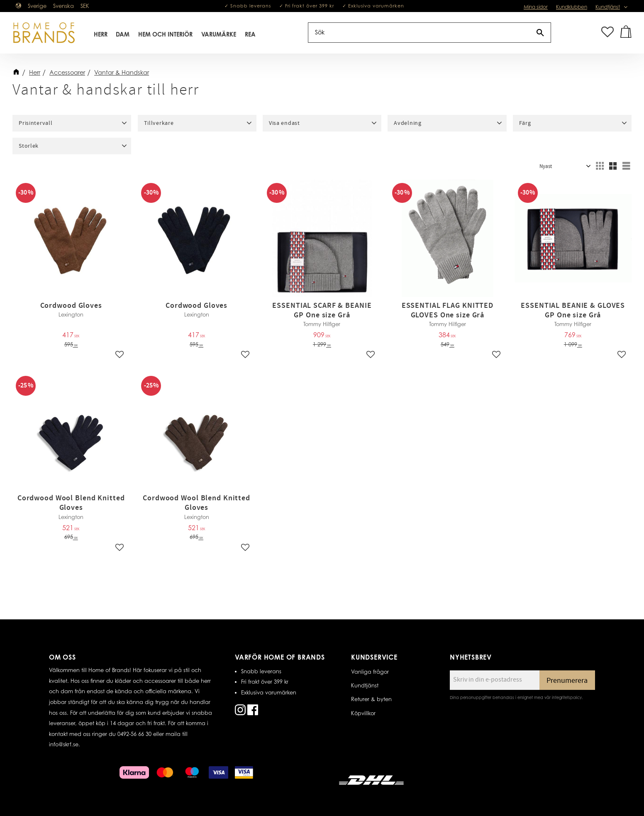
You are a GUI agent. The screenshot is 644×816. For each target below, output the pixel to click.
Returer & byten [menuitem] (371, 699)
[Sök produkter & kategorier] (419, 33)
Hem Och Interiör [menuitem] (166, 35)
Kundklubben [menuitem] (572, 7)
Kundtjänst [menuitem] (608, 7)
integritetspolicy (567, 697)
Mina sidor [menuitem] (536, 7)
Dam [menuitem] (123, 35)
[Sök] (540, 33)
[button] (607, 33)
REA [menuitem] (250, 35)
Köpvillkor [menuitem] (363, 713)
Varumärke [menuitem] (219, 35)
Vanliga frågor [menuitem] (370, 672)
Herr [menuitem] (101, 35)
